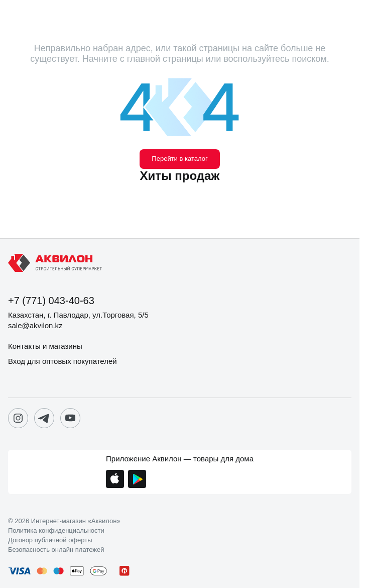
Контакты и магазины (45, 346)
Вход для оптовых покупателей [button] (63, 361)
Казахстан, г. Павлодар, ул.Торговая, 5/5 (78, 315)
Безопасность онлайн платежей (56, 550)
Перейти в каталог (179, 159)
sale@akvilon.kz (35, 325)
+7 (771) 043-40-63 (51, 301)
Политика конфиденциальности (56, 531)
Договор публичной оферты (50, 540)
